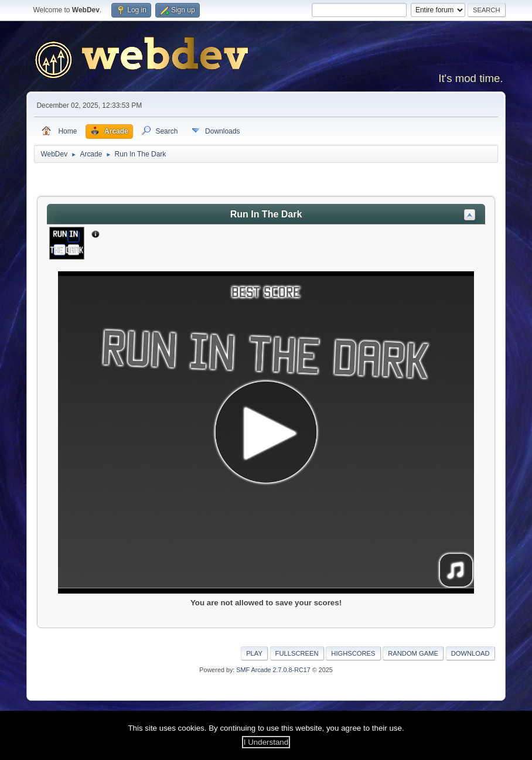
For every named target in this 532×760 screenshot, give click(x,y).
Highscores (353, 653)
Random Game (413, 653)
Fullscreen (297, 653)
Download (470, 653)
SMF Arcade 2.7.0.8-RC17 (273, 670)
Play (254, 653)
